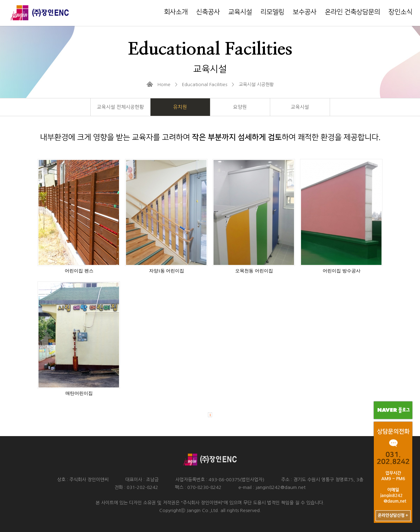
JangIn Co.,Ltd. (203, 510)
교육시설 (240, 12)
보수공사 (304, 12)
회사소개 (176, 12)
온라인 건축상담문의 (352, 12)
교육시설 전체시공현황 (120, 107)
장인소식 (400, 12)
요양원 (240, 107)
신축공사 (208, 12)
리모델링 (272, 12)
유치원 (180, 107)
